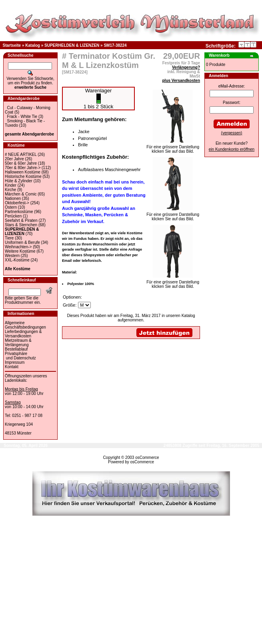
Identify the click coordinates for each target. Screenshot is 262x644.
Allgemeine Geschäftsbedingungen (25, 325)
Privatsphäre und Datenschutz (20, 356)
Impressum (15, 362)
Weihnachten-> (18, 247)
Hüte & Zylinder (19, 181)
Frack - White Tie (22, 117)
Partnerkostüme (19, 212)
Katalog (33, 45)
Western (12, 256)
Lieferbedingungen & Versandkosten (23, 334)
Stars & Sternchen (21, 225)
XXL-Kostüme (17, 260)
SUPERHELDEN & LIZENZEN (72, 45)
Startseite (12, 45)
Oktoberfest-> (17, 203)
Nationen (13, 198)
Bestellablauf (16, 349)
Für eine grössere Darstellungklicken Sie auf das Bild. (173, 147)
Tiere (9, 238)
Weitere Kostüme (20, 251)
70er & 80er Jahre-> (23, 168)
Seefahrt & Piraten (21, 220)
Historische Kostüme (23, 176)
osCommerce (147, 458)
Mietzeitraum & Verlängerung (18, 343)
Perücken (13, 216)
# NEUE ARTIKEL (21, 155)
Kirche (10, 190)
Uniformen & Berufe (22, 242)
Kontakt (12, 367)
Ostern (11, 207)
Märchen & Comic (21, 194)
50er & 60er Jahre (21, 163)
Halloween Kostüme (23, 172)
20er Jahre (14, 159)
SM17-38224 (115, 45)
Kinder (11, 185)
